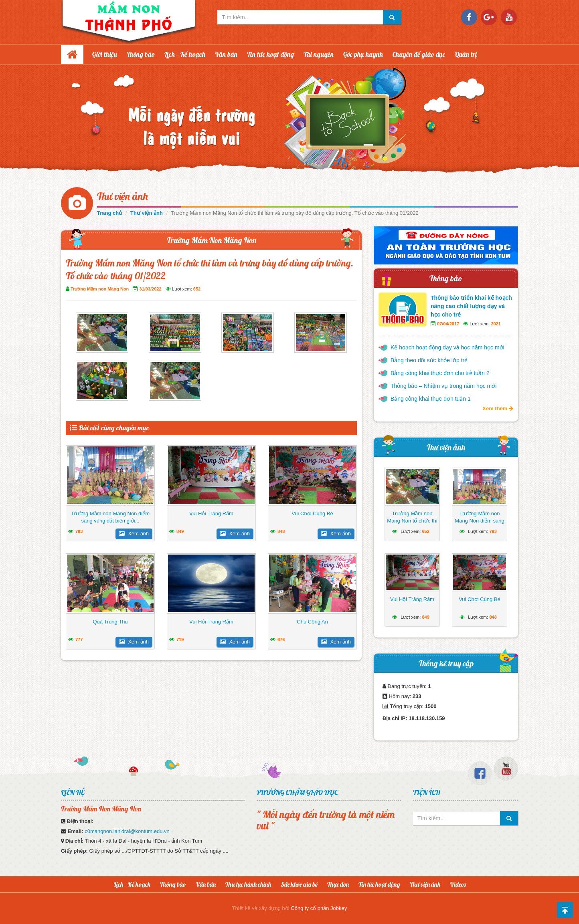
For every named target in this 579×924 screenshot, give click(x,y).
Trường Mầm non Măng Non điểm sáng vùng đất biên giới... (110, 517)
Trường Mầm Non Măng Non (212, 240)
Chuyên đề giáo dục (419, 54)
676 (281, 640)
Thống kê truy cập (446, 663)
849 (180, 531)
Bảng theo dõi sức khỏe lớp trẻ (429, 360)
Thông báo (141, 54)
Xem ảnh (134, 534)
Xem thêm (498, 409)
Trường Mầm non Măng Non (100, 289)
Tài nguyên (319, 54)
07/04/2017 (448, 324)
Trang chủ (109, 213)
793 (79, 531)
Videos (458, 884)
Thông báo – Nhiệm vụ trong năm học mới (443, 386)
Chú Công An (312, 622)
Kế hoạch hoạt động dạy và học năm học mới (447, 347)
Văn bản (226, 54)
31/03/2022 (150, 289)
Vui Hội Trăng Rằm (211, 513)
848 (281, 531)
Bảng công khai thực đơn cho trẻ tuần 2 (440, 373)
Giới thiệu (105, 54)
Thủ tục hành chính (248, 884)
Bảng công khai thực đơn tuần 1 (431, 399)
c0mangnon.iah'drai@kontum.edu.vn (127, 831)
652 (197, 289)
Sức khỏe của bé (299, 884)
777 (79, 640)
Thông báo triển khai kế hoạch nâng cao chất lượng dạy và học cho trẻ (471, 306)
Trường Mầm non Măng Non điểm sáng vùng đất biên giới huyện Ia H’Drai (479, 524)
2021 (496, 324)
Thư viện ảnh (122, 196)
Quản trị (466, 54)
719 (180, 640)
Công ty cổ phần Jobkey (319, 908)
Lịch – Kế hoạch (185, 54)
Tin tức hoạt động (270, 54)
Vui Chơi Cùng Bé (312, 513)
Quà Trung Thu (110, 622)
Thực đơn (338, 884)
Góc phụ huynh (363, 54)
